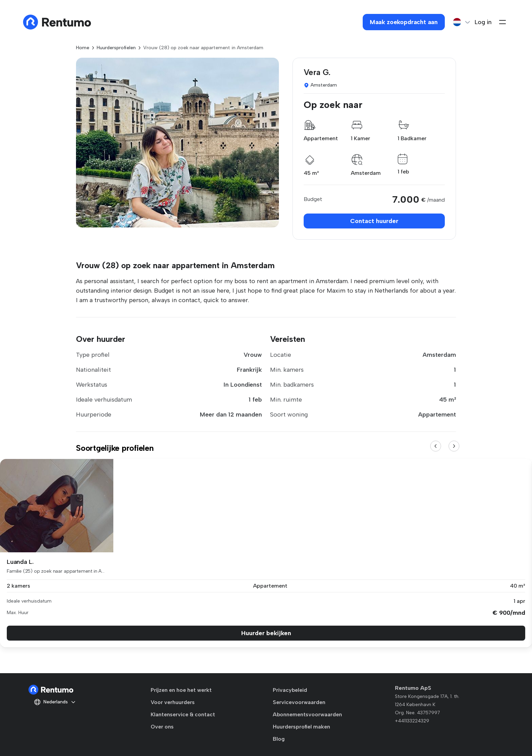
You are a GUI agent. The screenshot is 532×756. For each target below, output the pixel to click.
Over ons (162, 727)
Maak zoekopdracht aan (404, 22)
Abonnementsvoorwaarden (307, 714)
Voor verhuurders (173, 702)
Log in (483, 22)
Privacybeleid (290, 690)
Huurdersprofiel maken (301, 727)
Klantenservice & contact (183, 714)
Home (83, 48)
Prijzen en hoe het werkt (181, 690)
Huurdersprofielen (116, 48)
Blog (279, 739)
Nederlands (55, 702)
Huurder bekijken (266, 633)
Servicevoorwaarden (299, 702)
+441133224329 (412, 721)
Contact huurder (374, 221)
